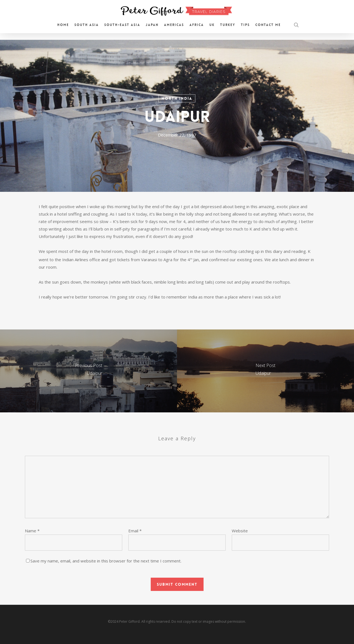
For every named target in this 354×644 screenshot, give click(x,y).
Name (32, 531)
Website (240, 531)
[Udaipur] (88, 371)
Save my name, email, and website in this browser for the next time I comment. (106, 561)
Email (135, 531)
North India (177, 98)
